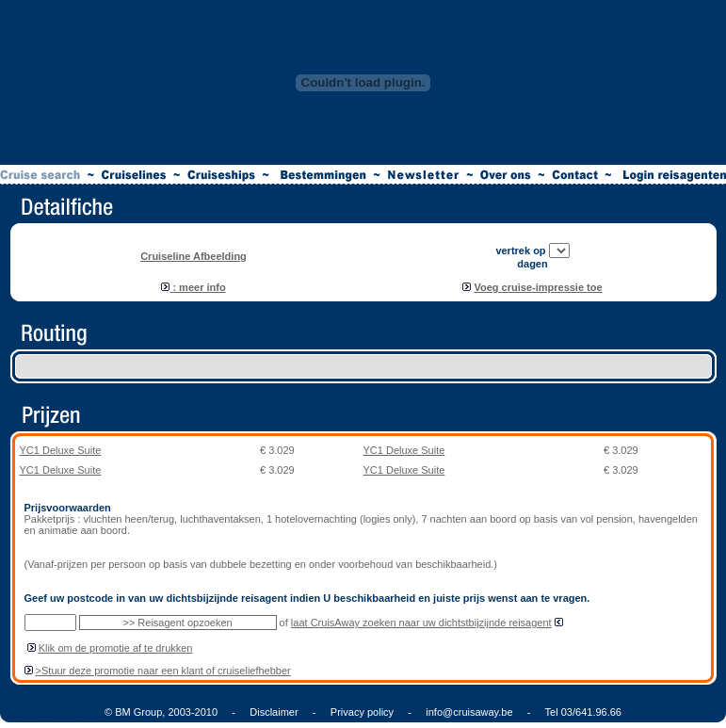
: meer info (193, 287)
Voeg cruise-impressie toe (538, 287)
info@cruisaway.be (469, 712)
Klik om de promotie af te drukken (116, 648)
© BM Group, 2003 (148, 712)
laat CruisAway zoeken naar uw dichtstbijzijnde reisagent (421, 623)
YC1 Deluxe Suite (61, 450)
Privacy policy (362, 712)
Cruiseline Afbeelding (194, 256)
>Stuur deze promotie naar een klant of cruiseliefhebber (163, 671)
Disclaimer (274, 712)
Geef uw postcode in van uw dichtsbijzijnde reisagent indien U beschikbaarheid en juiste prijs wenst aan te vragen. (307, 598)
